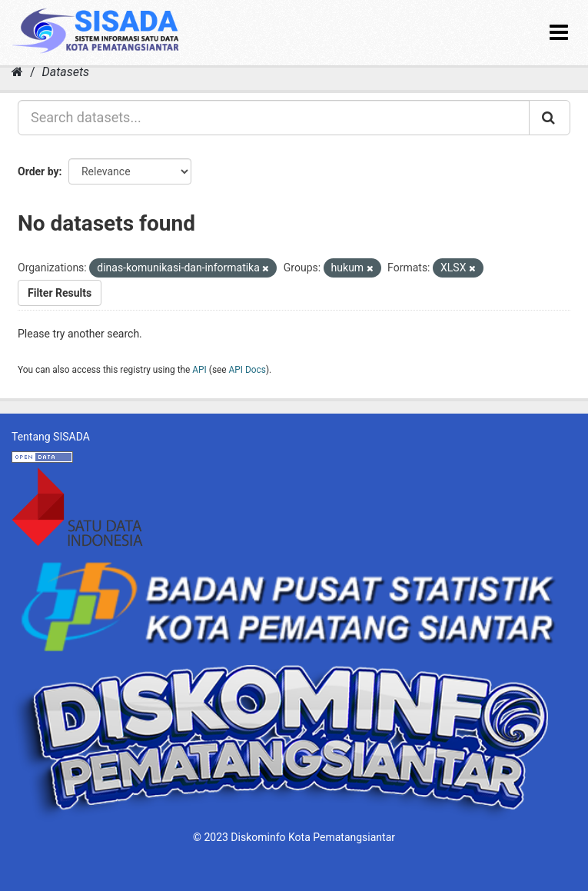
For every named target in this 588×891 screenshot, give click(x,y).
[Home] (17, 72)
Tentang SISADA (51, 437)
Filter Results (60, 293)
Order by (38, 171)
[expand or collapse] (559, 33)
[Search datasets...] (274, 118)
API (199, 370)
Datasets (66, 72)
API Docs (247, 370)
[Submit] (550, 118)
